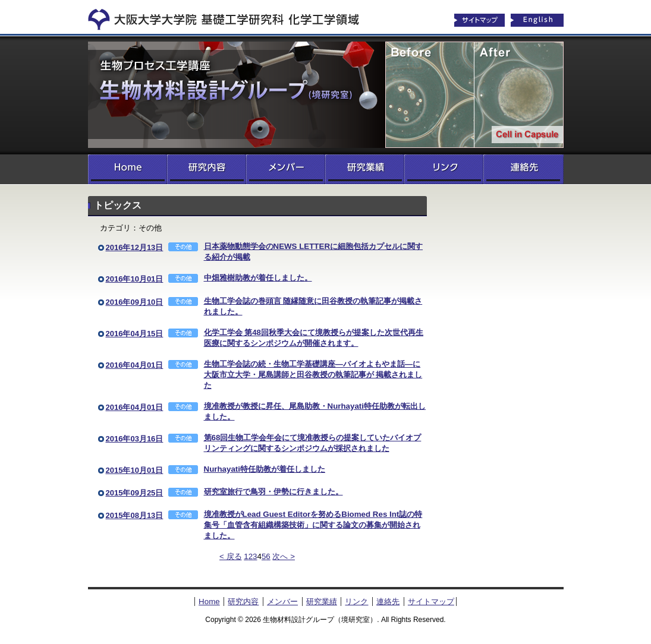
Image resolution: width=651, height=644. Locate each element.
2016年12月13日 (135, 247)
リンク (444, 169)
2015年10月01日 (135, 470)
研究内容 (207, 169)
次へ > (284, 556)
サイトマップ (479, 20)
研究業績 (365, 169)
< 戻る (231, 556)
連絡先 (523, 169)
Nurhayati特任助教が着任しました (265, 469)
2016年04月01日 (135, 365)
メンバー (286, 169)
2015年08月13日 (135, 515)
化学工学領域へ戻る (231, 17)
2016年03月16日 (135, 439)
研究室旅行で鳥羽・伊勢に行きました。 (273, 492)
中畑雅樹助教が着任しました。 (258, 278)
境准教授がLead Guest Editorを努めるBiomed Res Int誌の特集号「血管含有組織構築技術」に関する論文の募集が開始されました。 (313, 525)
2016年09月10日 (135, 302)
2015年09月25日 (135, 493)
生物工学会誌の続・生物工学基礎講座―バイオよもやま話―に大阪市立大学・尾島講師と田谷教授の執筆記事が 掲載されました (313, 375)
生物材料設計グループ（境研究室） (326, 95)
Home (128, 169)
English (537, 20)
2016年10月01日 (135, 279)
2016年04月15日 (135, 334)
